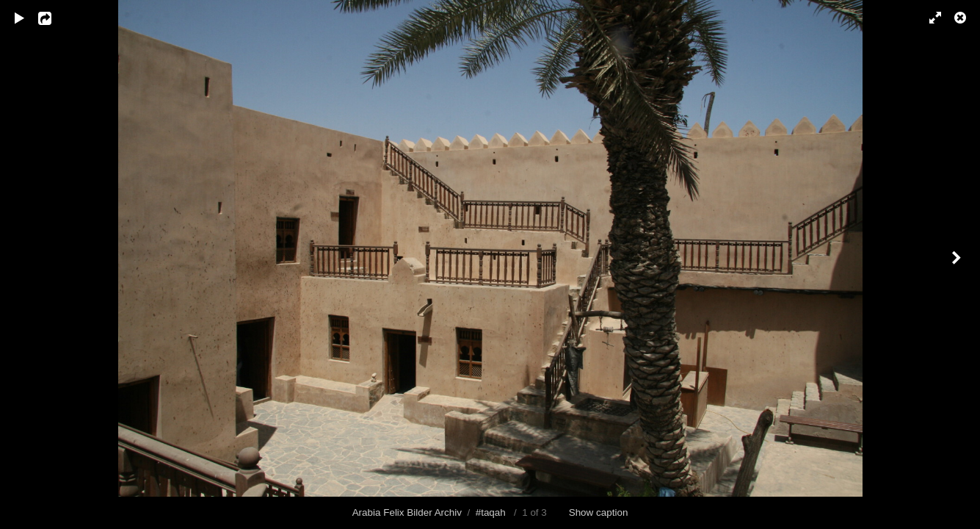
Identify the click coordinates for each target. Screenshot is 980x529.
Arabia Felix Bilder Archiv (407, 512)
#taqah (491, 512)
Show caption (599, 512)
